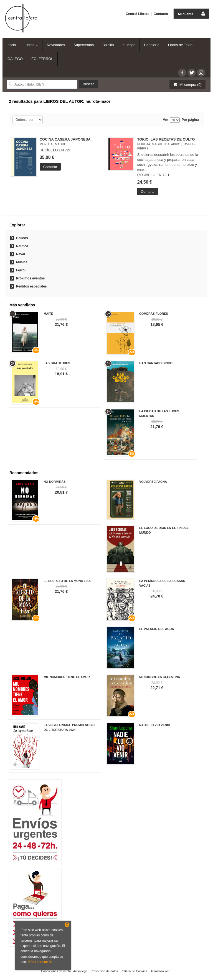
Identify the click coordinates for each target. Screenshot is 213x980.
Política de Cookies (134, 971)
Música (22, 262)
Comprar (50, 167)
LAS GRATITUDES (57, 363)
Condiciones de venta (56, 971)
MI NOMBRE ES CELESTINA (160, 677)
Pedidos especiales (31, 286)
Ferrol (21, 270)
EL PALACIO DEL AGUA (157, 629)
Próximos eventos (30, 278)
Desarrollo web (160, 971)
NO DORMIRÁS (54, 482)
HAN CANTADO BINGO (156, 363)
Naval (21, 254)
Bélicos (22, 238)
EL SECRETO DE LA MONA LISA (67, 581)
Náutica (22, 246)
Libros (31, 45)
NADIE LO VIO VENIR (155, 725)
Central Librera (137, 14)
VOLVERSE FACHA (153, 482)
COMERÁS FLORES (154, 314)
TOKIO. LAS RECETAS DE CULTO (166, 139)
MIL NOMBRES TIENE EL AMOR (67, 677)
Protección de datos (104, 971)
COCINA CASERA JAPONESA (65, 139)
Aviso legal (81, 971)
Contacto (161, 14)
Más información (40, 962)
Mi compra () (187, 84)
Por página (190, 120)
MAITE (48, 314)
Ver (165, 120)
